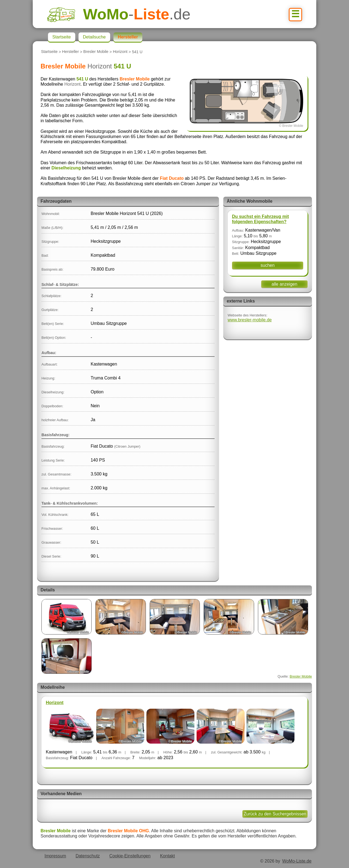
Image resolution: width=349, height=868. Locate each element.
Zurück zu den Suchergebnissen (275, 814)
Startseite (49, 52)
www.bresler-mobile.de (250, 320)
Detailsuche (94, 37)
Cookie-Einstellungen (130, 856)
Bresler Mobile (96, 52)
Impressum (55, 856)
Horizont (120, 52)
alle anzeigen (284, 284)
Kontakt (167, 856)
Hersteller (71, 52)
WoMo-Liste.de (297, 861)
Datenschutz (88, 856)
